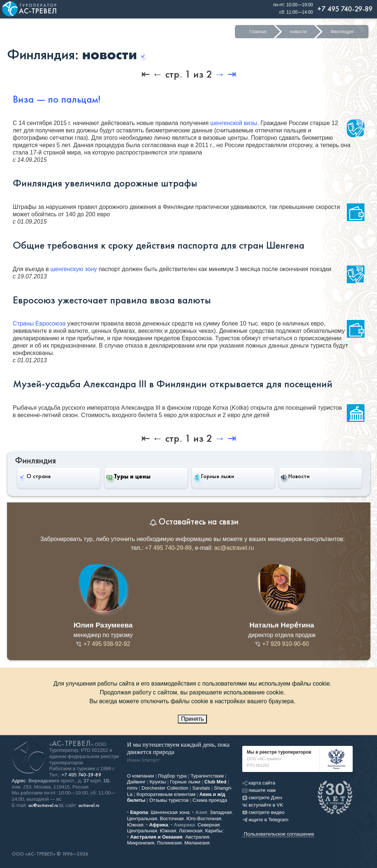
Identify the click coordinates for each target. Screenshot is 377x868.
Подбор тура (172, 776)
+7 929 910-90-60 (282, 644)
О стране (35, 476)
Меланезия (197, 843)
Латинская (191, 831)
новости (298, 32)
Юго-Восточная (204, 819)
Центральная (142, 819)
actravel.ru (89, 805)
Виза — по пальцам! (57, 99)
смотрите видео (263, 812)
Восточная (172, 819)
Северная (209, 825)
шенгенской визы (234, 123)
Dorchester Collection (165, 788)
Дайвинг (136, 782)
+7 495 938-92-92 (103, 644)
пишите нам (259, 790)
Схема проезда (210, 800)
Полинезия (170, 843)
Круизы (158, 782)
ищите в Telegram (265, 820)
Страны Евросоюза (39, 323)
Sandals (201, 788)
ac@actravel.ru (234, 548)
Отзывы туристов (169, 800)
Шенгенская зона (170, 812)
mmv (132, 788)
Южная (135, 825)
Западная (221, 812)
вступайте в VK (263, 805)
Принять (192, 719)
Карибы (214, 831)
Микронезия (141, 843)
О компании (140, 776)
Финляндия (342, 32)
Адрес (19, 781)
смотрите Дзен (262, 798)
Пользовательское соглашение (279, 834)
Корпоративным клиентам (166, 794)
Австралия (197, 837)
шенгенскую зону (74, 269)
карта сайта (259, 783)
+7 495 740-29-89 (168, 548)
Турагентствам (207, 776)
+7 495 (81, 775)
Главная (258, 32)
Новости (295, 476)
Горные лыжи (214, 476)
